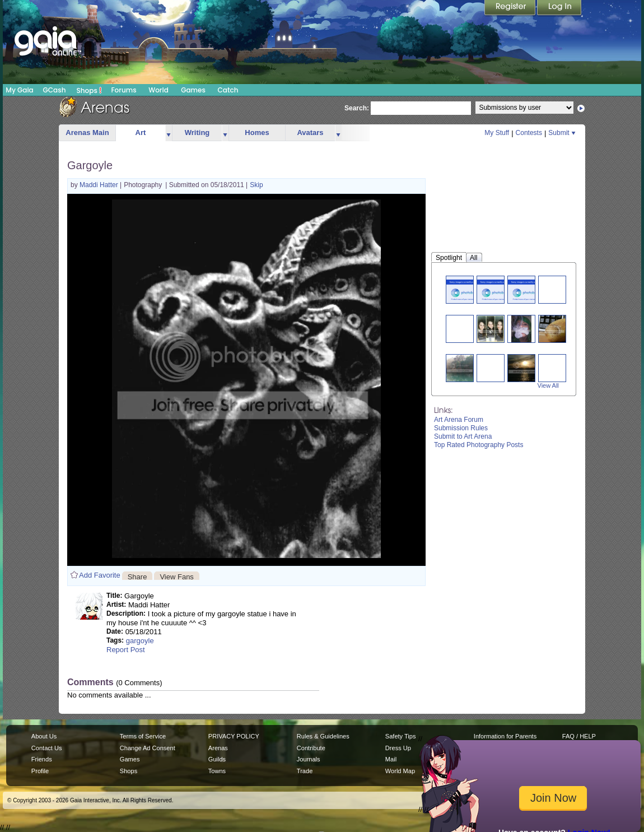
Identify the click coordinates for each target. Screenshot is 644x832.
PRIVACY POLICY (234, 736)
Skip (256, 185)
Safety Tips (401, 736)
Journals (309, 759)
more (169, 133)
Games (193, 90)
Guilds (217, 759)
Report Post (126, 650)
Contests (529, 133)
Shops (89, 90)
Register (511, 8)
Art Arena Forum (459, 420)
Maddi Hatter (100, 185)
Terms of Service (143, 736)
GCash (55, 90)
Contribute (311, 748)
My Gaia (19, 90)
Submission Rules (461, 428)
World (158, 90)
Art (141, 133)
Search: (357, 108)
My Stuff (497, 133)
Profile (40, 771)
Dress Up (398, 748)
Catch (228, 90)
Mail (391, 759)
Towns (217, 771)
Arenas (218, 748)
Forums (123, 90)
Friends (42, 759)
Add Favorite (100, 575)
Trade (305, 771)
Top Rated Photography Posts (479, 445)
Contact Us (47, 748)
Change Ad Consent (148, 748)
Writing (197, 133)
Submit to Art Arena (463, 436)
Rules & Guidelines (323, 736)
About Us (44, 736)
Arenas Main (87, 133)
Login (559, 8)
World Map (400, 771)
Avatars (310, 133)
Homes (257, 133)
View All (548, 385)
